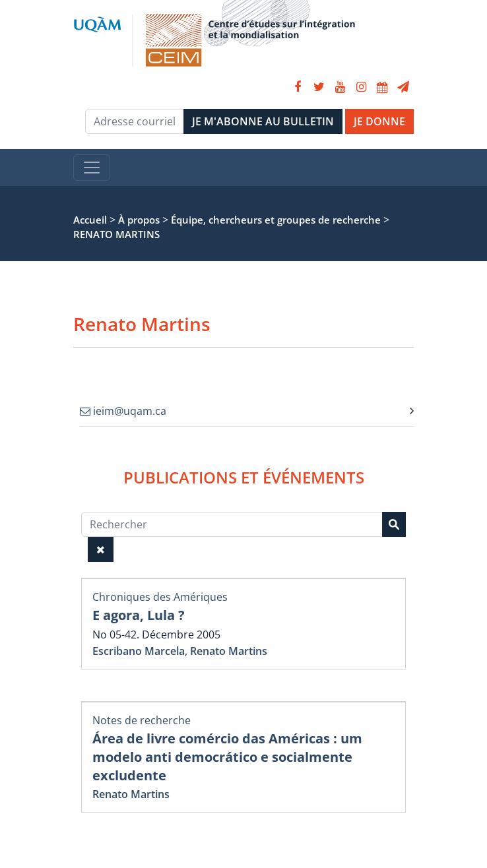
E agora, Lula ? (139, 615)
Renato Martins (229, 651)
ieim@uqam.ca (123, 411)
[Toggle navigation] (92, 168)
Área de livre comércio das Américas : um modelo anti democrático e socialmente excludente (227, 757)
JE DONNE (379, 121)
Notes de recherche (142, 720)
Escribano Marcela (139, 651)
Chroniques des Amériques (160, 597)
